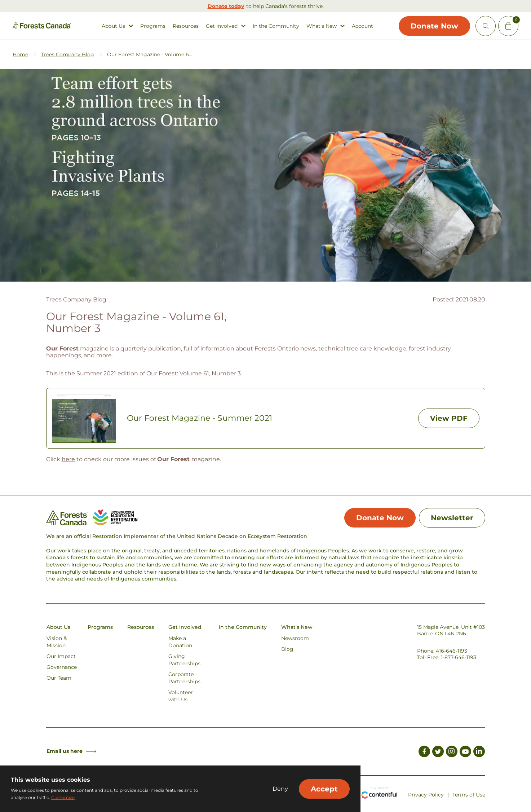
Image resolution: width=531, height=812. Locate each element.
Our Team (59, 678)
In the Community (276, 26)
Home (20, 54)
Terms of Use (469, 795)
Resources (186, 26)
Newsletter (452, 518)
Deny (280, 789)
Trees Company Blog (68, 54)
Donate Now (434, 26)
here (68, 459)
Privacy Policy (426, 795)
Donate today (226, 6)
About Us (113, 26)
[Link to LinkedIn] (479, 753)
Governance (62, 667)
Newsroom (295, 638)
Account (362, 26)
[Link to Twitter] (438, 753)
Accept (324, 789)
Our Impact (61, 656)
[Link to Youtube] (465, 753)
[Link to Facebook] (424, 753)
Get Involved (222, 26)
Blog (287, 649)
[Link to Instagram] (452, 753)
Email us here (71, 751)
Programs (153, 26)
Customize (63, 797)
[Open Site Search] (486, 26)
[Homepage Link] (42, 27)
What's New (322, 26)
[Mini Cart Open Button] (508, 26)
